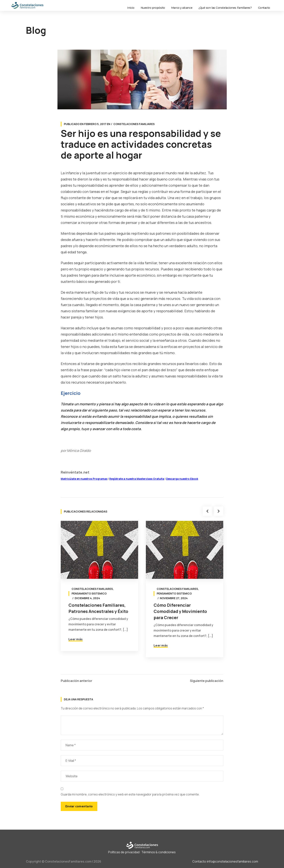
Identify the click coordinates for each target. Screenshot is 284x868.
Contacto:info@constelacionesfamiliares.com (225, 861)
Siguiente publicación (207, 681)
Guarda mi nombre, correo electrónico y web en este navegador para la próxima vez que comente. (130, 794)
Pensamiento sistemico (89, 593)
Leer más (76, 639)
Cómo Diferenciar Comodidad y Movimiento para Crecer (180, 611)
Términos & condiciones (159, 852)
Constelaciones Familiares (134, 124)
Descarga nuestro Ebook (182, 479)
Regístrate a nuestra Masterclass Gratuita (137, 479)
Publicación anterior (77, 681)
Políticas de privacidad (124, 852)
